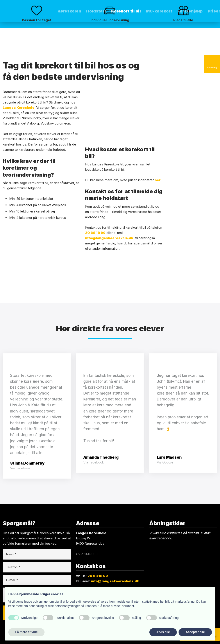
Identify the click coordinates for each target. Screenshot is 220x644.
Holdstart (96, 11)
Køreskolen (69, 11)
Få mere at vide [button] (27, 632)
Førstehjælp (190, 11)
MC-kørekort (159, 11)
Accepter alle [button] (195, 632)
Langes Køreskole (19, 108)
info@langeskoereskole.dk (109, 238)
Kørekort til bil (126, 11)
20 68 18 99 (95, 233)
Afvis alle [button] (163, 632)
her (158, 180)
